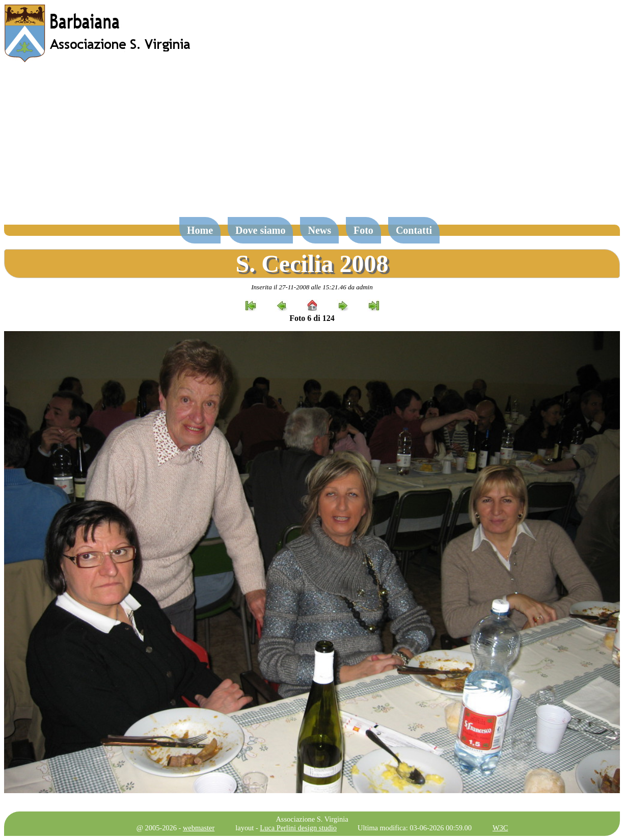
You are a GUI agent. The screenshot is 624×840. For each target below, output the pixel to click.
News (319, 230)
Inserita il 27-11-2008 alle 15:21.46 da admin (312, 287)
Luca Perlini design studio (298, 828)
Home (200, 230)
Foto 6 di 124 (312, 318)
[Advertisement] (312, 145)
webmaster (199, 828)
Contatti (414, 230)
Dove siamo (260, 230)
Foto (363, 230)
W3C (500, 828)
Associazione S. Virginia (312, 819)
